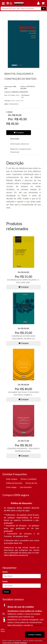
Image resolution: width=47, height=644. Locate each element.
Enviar (7, 592)
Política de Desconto (14, 483)
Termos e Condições (28, 479)
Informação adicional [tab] (19, 144)
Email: (5, 581)
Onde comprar (12, 479)
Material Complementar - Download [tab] (21, 151)
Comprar (19, 133)
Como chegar (11, 487)
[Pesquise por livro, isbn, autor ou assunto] (21, 9)
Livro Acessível (26, 487)
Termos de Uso (31, 483)
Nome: (5, 572)
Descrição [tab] (15, 139)
